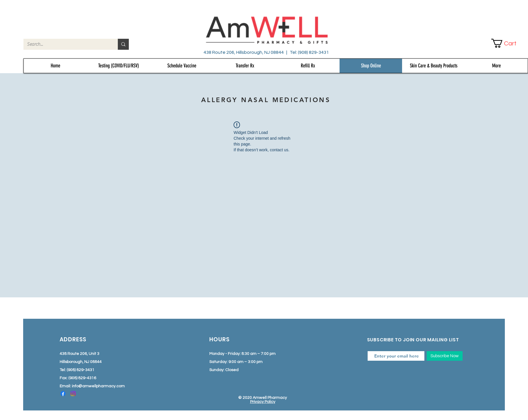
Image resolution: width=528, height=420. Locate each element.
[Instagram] (73, 394)
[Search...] (66, 44)
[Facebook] (63, 394)
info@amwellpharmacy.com (98, 386)
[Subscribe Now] (445, 356)
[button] (509, 43)
